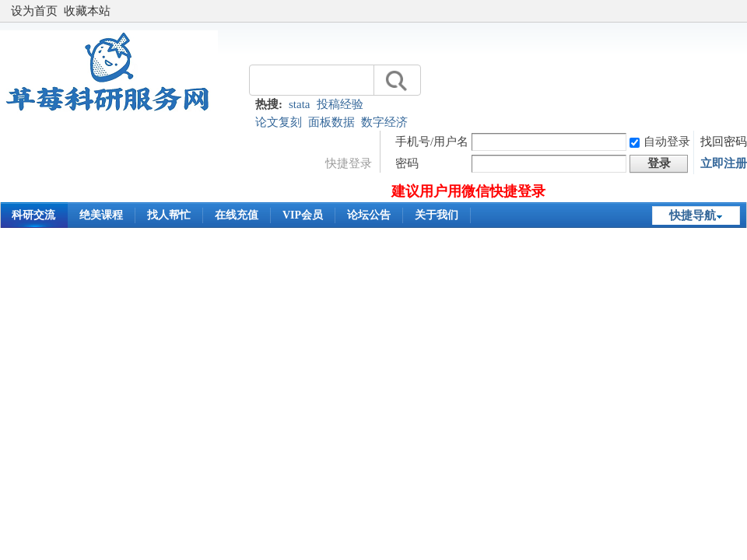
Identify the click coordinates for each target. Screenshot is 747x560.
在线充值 (237, 215)
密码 (407, 163)
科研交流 (33, 215)
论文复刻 (279, 122)
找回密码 (724, 142)
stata (300, 104)
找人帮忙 (169, 215)
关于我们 (437, 215)
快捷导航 (693, 215)
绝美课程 (101, 215)
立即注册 (724, 163)
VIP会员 (303, 215)
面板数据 (331, 122)
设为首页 (34, 11)
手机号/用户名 (432, 142)
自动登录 (660, 142)
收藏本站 (87, 11)
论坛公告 (369, 215)
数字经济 (384, 122)
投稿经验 (340, 104)
